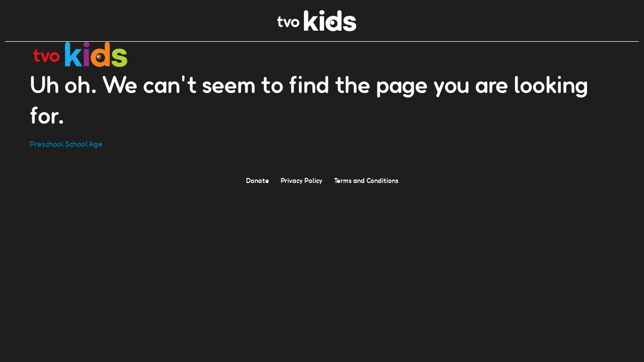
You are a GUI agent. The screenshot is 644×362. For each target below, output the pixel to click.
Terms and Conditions (366, 180)
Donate (258, 180)
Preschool (47, 144)
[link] (317, 28)
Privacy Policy (302, 180)
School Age (84, 144)
